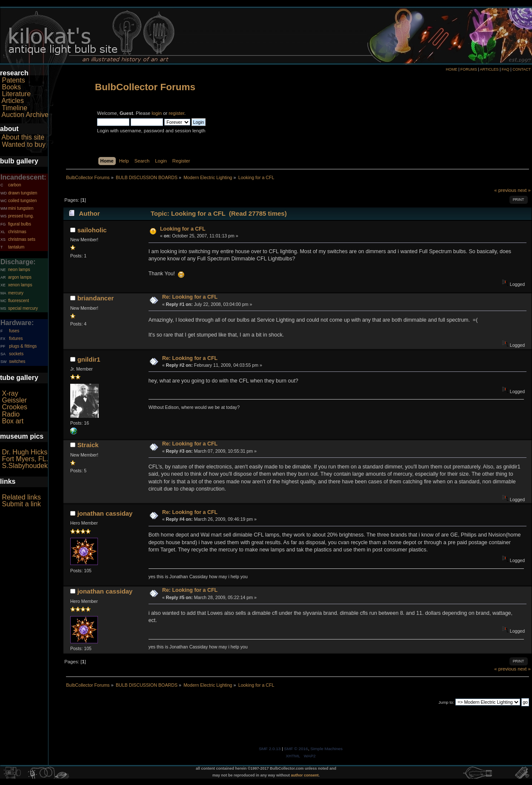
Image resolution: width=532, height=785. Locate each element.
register (176, 113)
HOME (451, 69)
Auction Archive (25, 115)
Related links (21, 497)
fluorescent (19, 301)
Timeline (14, 108)
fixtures (16, 338)
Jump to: (446, 702)
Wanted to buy (24, 144)
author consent (305, 775)
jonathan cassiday (105, 513)
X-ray (10, 393)
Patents (13, 80)
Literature (16, 94)
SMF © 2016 (296, 749)
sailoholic (92, 230)
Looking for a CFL (183, 229)
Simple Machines (326, 749)
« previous (505, 190)
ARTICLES (489, 69)
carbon (15, 185)
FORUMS (469, 69)
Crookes (14, 407)
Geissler (14, 400)
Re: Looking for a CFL (190, 297)
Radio (11, 414)
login (157, 113)
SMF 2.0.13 (270, 749)
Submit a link (21, 504)
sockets (16, 354)
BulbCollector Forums (145, 87)
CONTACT (522, 69)
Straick (88, 445)
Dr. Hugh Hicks (24, 452)
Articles (13, 101)
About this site (23, 137)
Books (11, 87)
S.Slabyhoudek (25, 466)
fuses (14, 331)
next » (524, 190)
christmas (17, 232)
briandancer (96, 298)
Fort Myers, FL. (25, 459)
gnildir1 (89, 359)
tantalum (16, 247)
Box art (13, 421)
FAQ (506, 69)
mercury (16, 293)
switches (17, 361)
